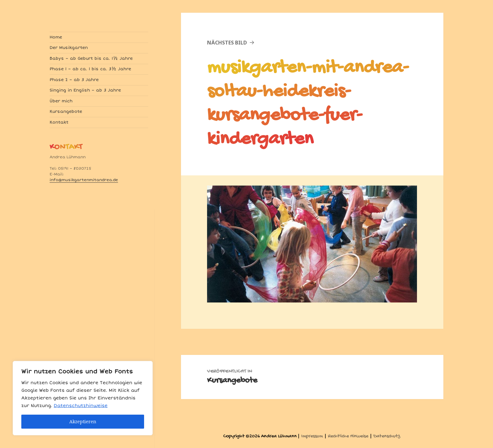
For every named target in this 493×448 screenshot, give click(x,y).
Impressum (312, 436)
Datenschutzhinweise (81, 406)
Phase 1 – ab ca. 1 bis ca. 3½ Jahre (90, 69)
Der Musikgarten (69, 48)
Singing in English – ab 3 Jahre (85, 90)
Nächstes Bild (227, 43)
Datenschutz (387, 436)
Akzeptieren (83, 421)
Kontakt (59, 122)
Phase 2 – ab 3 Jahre (74, 80)
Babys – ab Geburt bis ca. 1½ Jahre (91, 58)
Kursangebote (66, 112)
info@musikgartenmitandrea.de (84, 180)
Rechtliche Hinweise (348, 436)
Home (56, 37)
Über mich (61, 101)
